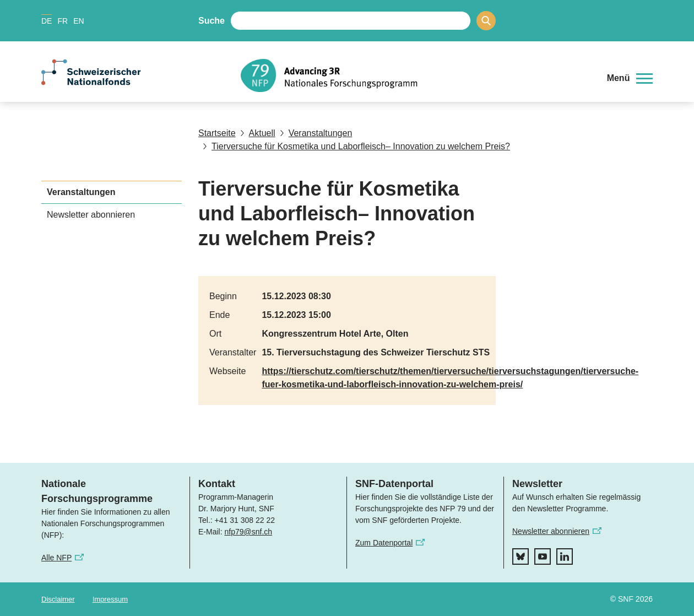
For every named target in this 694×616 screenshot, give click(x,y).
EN (78, 21)
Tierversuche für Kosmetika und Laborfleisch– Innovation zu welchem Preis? (356, 146)
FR (63, 21)
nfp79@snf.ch (248, 532)
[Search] (486, 21)
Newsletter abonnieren (91, 215)
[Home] (416, 75)
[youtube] (543, 556)
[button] (630, 78)
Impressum (110, 599)
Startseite (217, 133)
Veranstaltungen (316, 133)
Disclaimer (58, 599)
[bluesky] (520, 556)
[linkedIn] (565, 556)
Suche (212, 21)
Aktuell (258, 133)
